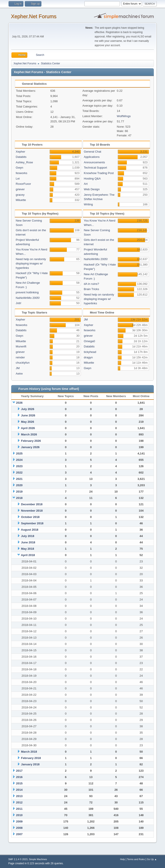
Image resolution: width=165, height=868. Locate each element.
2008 (19, 828)
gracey (20, 195)
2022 (19, 473)
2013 (19, 796)
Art (86, 184)
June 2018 (28, 542)
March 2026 (29, 434)
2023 (19, 466)
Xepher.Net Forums (34, 16)
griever (20, 189)
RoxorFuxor (23, 184)
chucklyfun (23, 363)
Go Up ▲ (152, 859)
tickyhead (90, 352)
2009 (19, 821)
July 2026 (28, 409)
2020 (19, 485)
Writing (88, 204)
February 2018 (31, 758)
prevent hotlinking (27, 292)
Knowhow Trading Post (99, 173)
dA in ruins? (92, 284)
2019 (19, 492)
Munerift (21, 346)
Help (122, 859)
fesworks (22, 173)
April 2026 (28, 428)
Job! (19, 303)
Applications (92, 157)
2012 (19, 802)
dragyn (88, 357)
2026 (19, 403)
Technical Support (96, 168)
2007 (19, 834)
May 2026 (27, 422)
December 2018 (32, 504)
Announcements (94, 162)
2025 (19, 453)
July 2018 (28, 536)
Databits (21, 157)
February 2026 (31, 441)
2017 (19, 771)
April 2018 (28, 555)
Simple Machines (38, 859)
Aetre (19, 374)
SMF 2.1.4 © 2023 (18, 859)
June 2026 (28, 415)
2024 (19, 460)
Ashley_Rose (24, 162)
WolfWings (124, 116)
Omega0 (90, 341)
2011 (19, 809)
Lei (18, 179)
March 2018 (29, 752)
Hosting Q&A (92, 179)
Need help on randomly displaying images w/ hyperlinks (31, 263)
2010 (19, 815)
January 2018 (30, 764)
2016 (19, 777)
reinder (20, 357)
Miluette (21, 200)
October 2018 (30, 517)
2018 (19, 498)
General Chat (93, 152)
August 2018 (30, 530)
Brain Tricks (92, 289)
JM (18, 368)
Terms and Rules (136, 859)
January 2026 (30, 447)
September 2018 (32, 523)
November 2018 (32, 511)
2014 (19, 790)
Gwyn (20, 168)
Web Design (92, 189)
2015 (19, 783)
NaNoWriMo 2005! (28, 298)
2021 (19, 479)
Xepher (20, 152)
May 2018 (27, 549)
